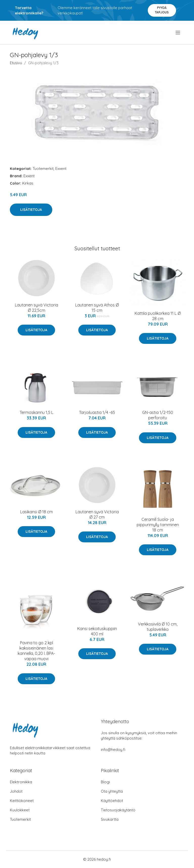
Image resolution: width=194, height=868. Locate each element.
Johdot (16, 791)
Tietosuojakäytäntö (118, 810)
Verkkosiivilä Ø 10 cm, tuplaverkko (158, 627)
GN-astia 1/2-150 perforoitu (158, 415)
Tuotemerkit (43, 169)
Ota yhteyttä (112, 791)
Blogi (105, 782)
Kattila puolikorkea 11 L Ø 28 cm (158, 316)
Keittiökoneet (22, 801)
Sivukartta (110, 819)
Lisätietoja (31, 210)
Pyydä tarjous (162, 10)
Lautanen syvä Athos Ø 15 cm (97, 308)
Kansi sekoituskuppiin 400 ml (97, 631)
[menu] (178, 33)
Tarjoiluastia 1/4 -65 (97, 412)
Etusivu (16, 63)
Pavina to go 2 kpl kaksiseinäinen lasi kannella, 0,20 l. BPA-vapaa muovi (36, 651)
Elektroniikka (21, 782)
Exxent (61, 169)
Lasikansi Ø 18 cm (37, 512)
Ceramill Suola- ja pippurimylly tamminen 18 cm (158, 525)
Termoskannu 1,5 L (37, 412)
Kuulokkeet (20, 810)
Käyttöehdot (112, 801)
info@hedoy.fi (113, 750)
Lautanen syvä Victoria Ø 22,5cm (37, 308)
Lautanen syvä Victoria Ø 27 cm (97, 514)
